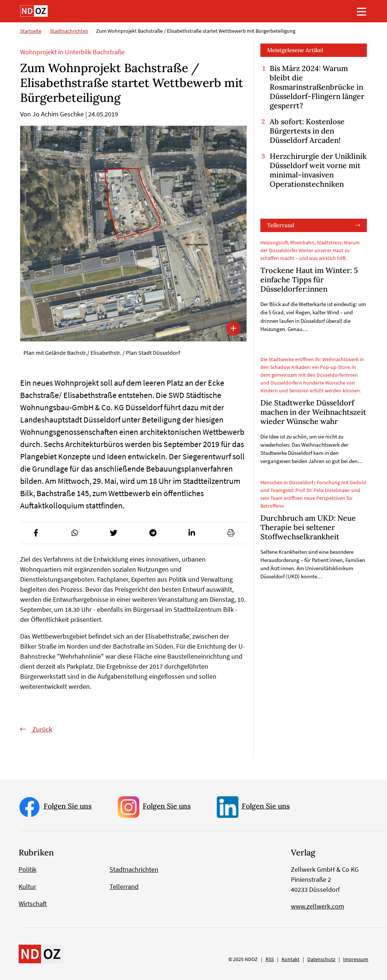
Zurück (42, 729)
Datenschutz (321, 959)
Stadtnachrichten (69, 31)
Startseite (31, 31)
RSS (270, 959)
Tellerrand (281, 225)
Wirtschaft (33, 904)
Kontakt (291, 959)
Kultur (27, 886)
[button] (36, 533)
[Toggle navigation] (362, 12)
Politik (28, 869)
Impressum (356, 959)
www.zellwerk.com (318, 906)
